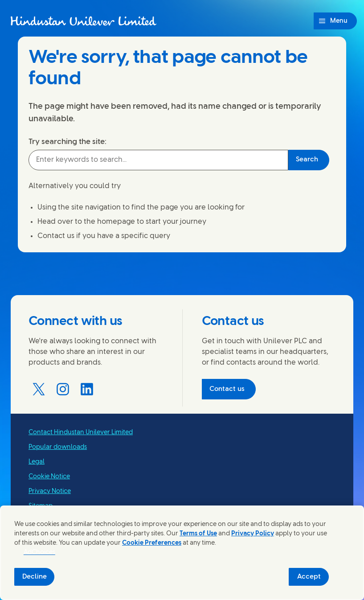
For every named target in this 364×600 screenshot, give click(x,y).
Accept (309, 577)
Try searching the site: (67, 142)
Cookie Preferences (152, 543)
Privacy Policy (253, 534)
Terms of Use (198, 534)
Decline (35, 577)
